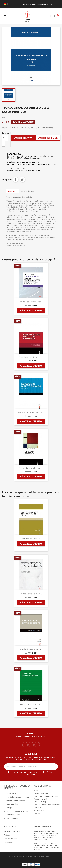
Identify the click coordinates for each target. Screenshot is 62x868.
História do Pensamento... (31, 705)
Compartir (15, 179)
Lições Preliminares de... (31, 538)
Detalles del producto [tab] (29, 191)
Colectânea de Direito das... (31, 357)
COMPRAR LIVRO (23, 138)
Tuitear (22, 179)
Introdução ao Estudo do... (31, 649)
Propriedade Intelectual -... (31, 468)
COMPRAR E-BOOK (48, 138)
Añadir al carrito (31, 310)
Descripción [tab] (12, 191)
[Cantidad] (5, 138)
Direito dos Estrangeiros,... (31, 302)
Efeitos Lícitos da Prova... (31, 594)
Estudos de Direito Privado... (31, 413)
